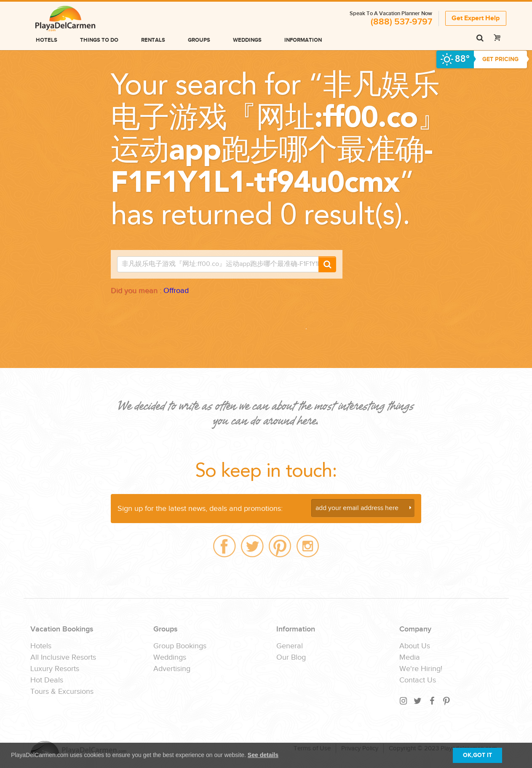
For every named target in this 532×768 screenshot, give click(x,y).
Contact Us (418, 680)
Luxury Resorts (55, 669)
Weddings (247, 40)
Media (410, 658)
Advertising (172, 669)
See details (263, 755)
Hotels (47, 40)
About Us (415, 646)
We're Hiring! (421, 669)
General (290, 646)
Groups (199, 40)
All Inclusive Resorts (63, 658)
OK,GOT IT (477, 755)
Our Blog (291, 658)
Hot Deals (47, 680)
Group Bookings (180, 646)
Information (303, 40)
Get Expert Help (476, 18)
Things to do (99, 40)
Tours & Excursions (62, 692)
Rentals (153, 40)
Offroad (176, 291)
